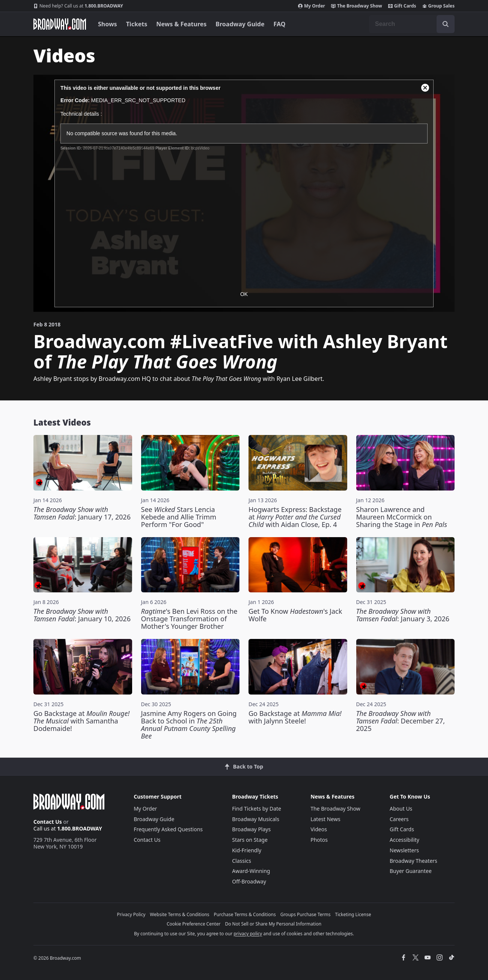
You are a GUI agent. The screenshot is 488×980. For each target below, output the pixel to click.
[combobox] (412, 24)
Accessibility (404, 840)
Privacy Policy (131, 914)
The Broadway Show (357, 6)
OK (244, 294)
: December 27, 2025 (401, 721)
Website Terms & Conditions (179, 914)
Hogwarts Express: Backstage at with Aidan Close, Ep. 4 (295, 517)
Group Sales (438, 6)
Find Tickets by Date (257, 809)
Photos (319, 840)
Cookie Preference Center (194, 924)
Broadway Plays (251, 829)
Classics (242, 861)
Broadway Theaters (413, 861)
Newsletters (404, 850)
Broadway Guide (240, 24)
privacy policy (248, 934)
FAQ (280, 24)
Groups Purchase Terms (306, 914)
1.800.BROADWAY (78, 6)
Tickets (137, 24)
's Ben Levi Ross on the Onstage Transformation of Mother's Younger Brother (189, 619)
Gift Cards (402, 6)
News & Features (181, 24)
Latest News (325, 819)
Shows (108, 24)
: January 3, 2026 (403, 615)
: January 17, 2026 (82, 513)
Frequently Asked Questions (168, 829)
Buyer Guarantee (411, 871)
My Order (312, 6)
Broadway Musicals (256, 819)
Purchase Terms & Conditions (245, 914)
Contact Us (48, 822)
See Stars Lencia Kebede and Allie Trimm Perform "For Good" (179, 517)
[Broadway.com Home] (60, 24)
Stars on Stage (250, 840)
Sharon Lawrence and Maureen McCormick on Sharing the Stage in (402, 517)
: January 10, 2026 (82, 615)
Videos (319, 829)
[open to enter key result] (446, 24)
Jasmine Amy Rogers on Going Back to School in (189, 725)
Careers (399, 819)
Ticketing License (353, 914)
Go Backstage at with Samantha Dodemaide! (81, 721)
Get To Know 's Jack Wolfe (295, 615)
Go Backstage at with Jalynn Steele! (295, 717)
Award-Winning (251, 871)
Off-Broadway (249, 881)
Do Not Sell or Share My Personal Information (273, 924)
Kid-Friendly (247, 850)
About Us (401, 809)
